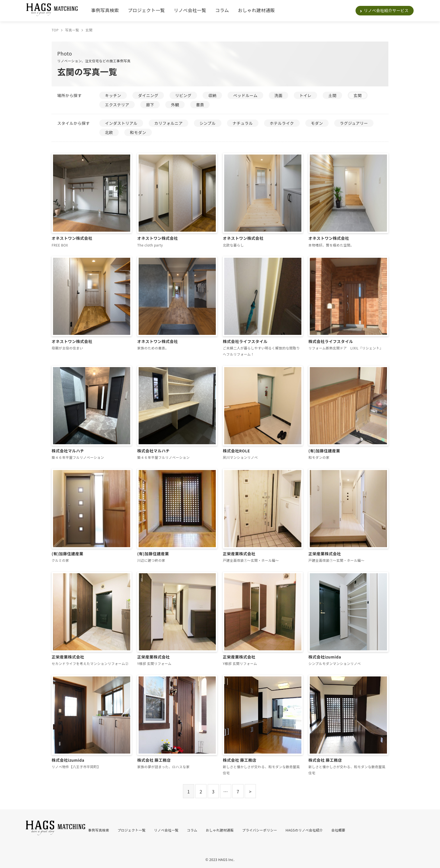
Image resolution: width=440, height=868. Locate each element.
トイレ (305, 95)
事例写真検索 (105, 10)
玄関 (358, 95)
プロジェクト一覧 (146, 10)
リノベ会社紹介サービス (386, 10)
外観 (175, 105)
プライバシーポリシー (260, 830)
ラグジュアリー (354, 123)
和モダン (138, 132)
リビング (183, 95)
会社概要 (338, 830)
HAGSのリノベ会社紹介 (304, 830)
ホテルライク (282, 123)
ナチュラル (243, 123)
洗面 (279, 95)
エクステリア (117, 105)
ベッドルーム (245, 95)
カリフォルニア (169, 123)
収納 (212, 95)
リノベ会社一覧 (190, 10)
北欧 (109, 132)
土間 (332, 95)
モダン (317, 123)
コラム (222, 10)
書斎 (200, 105)
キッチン (113, 95)
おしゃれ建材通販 (256, 10)
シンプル (208, 123)
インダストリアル (121, 123)
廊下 (150, 105)
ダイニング (148, 95)
